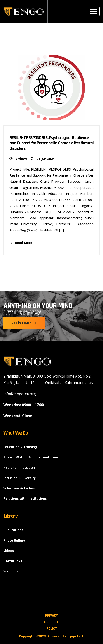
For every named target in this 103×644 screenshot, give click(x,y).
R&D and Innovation (19, 468)
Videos (9, 551)
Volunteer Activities (19, 488)
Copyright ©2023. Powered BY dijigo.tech (52, 637)
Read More (21, 243)
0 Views (19, 159)
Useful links (13, 561)
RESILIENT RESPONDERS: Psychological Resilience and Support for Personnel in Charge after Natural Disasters (51, 143)
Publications (13, 530)
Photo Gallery (14, 540)
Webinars (11, 571)
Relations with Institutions (25, 499)
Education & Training (20, 447)
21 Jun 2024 (43, 159)
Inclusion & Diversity (20, 478)
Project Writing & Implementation (31, 457)
